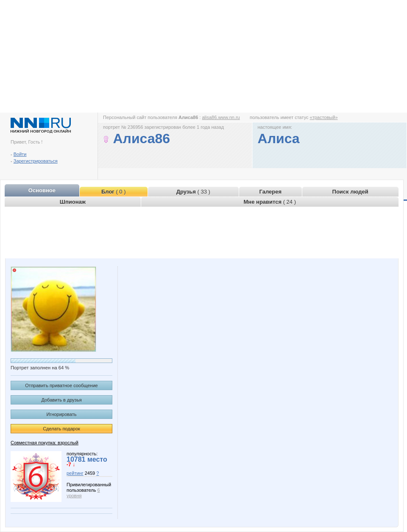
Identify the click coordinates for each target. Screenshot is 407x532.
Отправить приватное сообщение (61, 385)
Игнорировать (62, 414)
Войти (20, 154)
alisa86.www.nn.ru (221, 117)
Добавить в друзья (61, 400)
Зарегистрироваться (36, 161)
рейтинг (75, 473)
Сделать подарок (61, 429)
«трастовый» (324, 117)
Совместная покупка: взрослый (45, 443)
